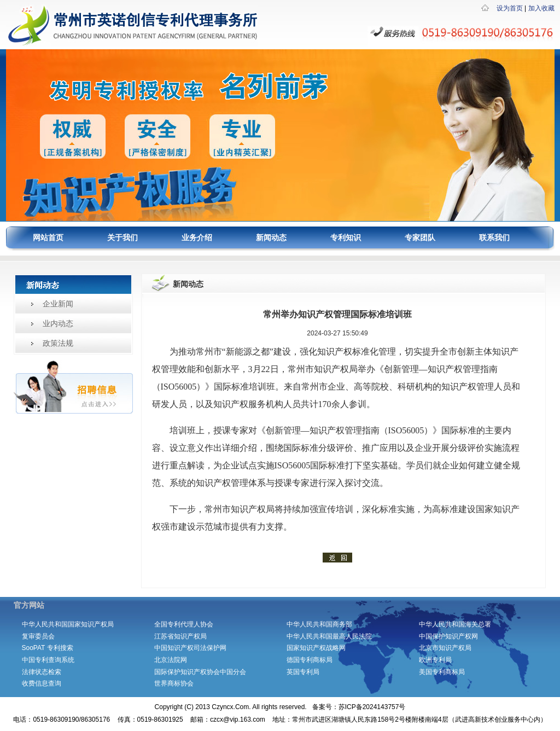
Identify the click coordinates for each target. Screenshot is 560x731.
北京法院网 (171, 660)
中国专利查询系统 (48, 660)
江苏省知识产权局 (180, 636)
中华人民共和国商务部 (323, 624)
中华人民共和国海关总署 (455, 624)
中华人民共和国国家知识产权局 (68, 624)
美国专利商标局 (442, 672)
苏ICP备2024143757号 (372, 707)
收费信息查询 (42, 683)
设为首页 (510, 8)
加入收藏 (541, 8)
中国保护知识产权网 (448, 636)
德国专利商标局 (310, 660)
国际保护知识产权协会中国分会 (200, 672)
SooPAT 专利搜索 (48, 648)
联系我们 (494, 238)
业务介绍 (197, 238)
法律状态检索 (42, 672)
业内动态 (58, 323)
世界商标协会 (174, 683)
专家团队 (420, 238)
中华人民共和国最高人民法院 (329, 636)
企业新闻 (58, 304)
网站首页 (48, 238)
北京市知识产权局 (445, 648)
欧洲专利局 (435, 660)
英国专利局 (303, 672)
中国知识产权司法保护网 (190, 648)
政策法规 (58, 343)
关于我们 (122, 238)
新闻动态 (271, 238)
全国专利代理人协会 (184, 624)
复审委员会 (38, 636)
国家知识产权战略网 (316, 648)
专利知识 (346, 238)
